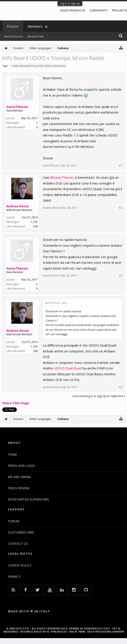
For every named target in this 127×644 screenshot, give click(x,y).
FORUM (14, 521)
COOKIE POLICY (20, 565)
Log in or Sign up (70, 3)
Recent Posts (35, 36)
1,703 (34, 222)
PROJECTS (119, 10)
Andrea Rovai (17, 206)
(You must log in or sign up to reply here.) (99, 396)
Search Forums (13, 36)
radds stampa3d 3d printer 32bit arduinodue (38, 66)
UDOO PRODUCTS (72, 10)
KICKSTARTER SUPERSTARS (28, 499)
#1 (121, 166)
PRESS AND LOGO (21, 466)
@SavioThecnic (62, 177)
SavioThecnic (17, 107)
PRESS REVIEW (19, 488)
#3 (121, 276)
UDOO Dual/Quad (68, 368)
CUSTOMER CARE (21, 532)
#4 (121, 387)
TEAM (12, 454)
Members (35, 26)
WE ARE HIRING (19, 477)
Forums (13, 26)
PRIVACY (14, 577)
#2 (121, 208)
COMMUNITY (99, 10)
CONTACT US (18, 544)
